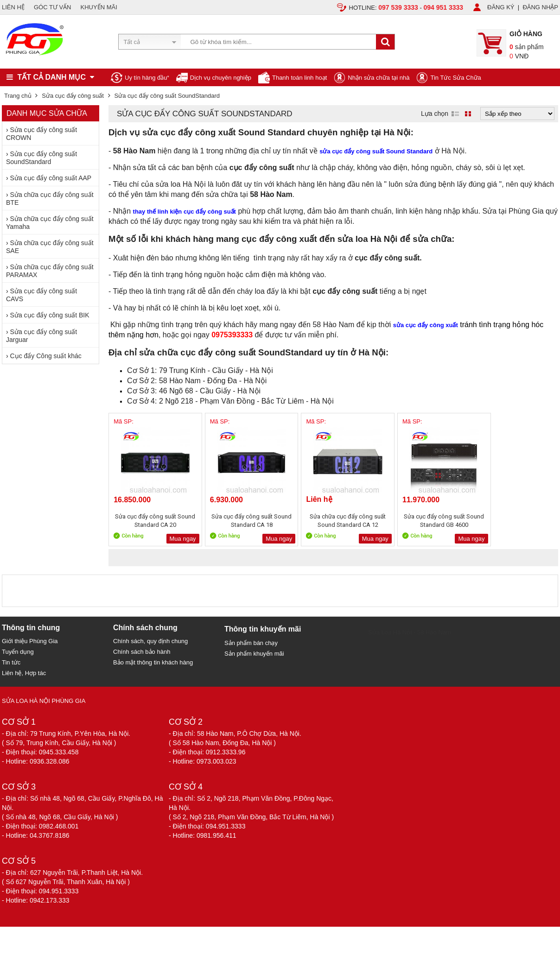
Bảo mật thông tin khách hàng (153, 662)
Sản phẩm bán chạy (251, 643)
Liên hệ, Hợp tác (24, 673)
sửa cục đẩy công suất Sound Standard (376, 151)
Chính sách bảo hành (142, 652)
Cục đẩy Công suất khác (46, 356)
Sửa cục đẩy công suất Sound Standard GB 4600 (423, 521)
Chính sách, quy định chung (150, 641)
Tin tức (11, 662)
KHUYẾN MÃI (99, 7)
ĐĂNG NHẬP (540, 7)
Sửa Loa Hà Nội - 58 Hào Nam (410, 632)
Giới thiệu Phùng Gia (30, 641)
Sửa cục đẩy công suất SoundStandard (41, 158)
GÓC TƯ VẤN (53, 7)
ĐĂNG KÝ (501, 7)
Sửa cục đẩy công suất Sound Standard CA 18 (243, 521)
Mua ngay (177, 539)
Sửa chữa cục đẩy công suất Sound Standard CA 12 (333, 521)
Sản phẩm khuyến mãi (254, 654)
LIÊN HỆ (13, 7)
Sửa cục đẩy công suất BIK (50, 315)
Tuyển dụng (18, 652)
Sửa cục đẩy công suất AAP (51, 178)
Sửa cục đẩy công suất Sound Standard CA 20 (153, 521)
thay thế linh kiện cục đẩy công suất (185, 212)
